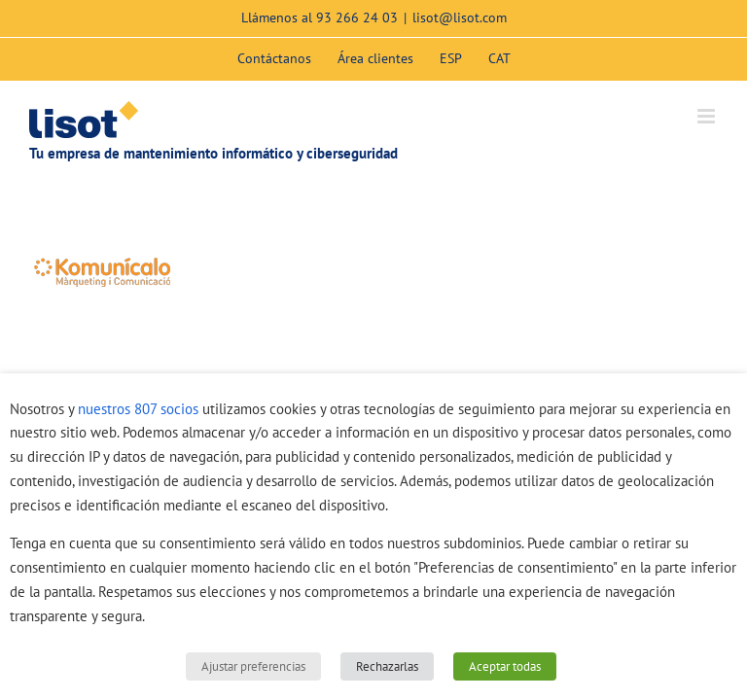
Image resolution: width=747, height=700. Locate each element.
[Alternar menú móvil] (708, 116)
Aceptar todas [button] (505, 666)
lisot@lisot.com (460, 17)
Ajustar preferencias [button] (253, 666)
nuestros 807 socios (138, 409)
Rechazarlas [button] (387, 666)
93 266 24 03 (357, 17)
